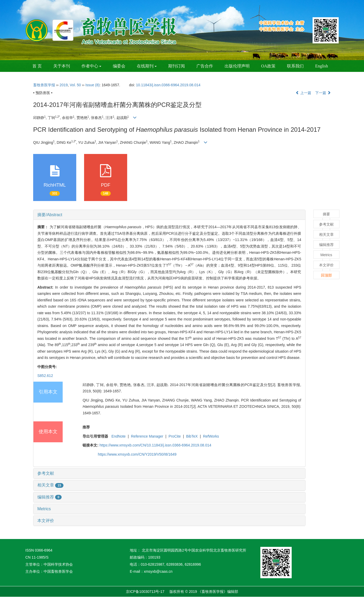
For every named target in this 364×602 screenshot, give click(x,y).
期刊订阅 (177, 66)
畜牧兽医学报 (44, 85)
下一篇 (323, 93)
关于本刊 (62, 66)
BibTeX (192, 436)
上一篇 (303, 93)
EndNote (119, 436)
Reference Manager (147, 436)
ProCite (175, 436)
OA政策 (268, 66)
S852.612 (45, 376)
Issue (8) (92, 85)
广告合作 (205, 66)
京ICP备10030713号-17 (145, 592)
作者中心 (91, 66)
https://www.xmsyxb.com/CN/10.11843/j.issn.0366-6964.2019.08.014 (155, 445)
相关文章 (50, 485)
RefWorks (211, 436)
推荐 (86, 427)
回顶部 (326, 275)
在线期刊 (147, 66)
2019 (64, 85)
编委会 (119, 66)
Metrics (44, 509)
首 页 (37, 66)
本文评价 (46, 521)
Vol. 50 (75, 85)
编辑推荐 (49, 497)
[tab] (169, 215)
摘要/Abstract (50, 215)
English (322, 66)
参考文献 (46, 473)
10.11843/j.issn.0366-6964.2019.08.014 (168, 85)
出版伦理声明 (237, 66)
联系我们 (295, 66)
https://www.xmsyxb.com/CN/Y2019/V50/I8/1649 (137, 454)
